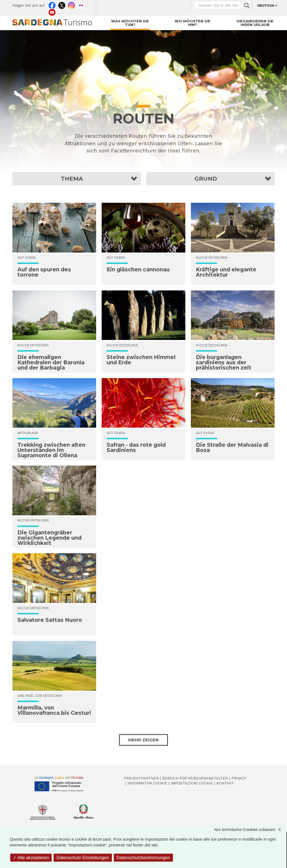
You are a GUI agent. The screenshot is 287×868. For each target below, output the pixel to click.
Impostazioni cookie (192, 783)
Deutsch (266, 6)
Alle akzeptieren (31, 858)
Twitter (62, 4)
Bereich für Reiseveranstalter (195, 778)
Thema (72, 179)
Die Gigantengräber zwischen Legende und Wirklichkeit (49, 538)
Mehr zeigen (143, 740)
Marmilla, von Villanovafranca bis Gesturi (54, 710)
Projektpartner (141, 778)
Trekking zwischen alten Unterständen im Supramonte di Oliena (51, 450)
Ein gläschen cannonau (138, 270)
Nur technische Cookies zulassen (250, 829)
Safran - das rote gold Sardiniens (136, 448)
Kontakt (225, 783)
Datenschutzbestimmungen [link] (143, 858)
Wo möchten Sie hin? (193, 23)
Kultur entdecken (33, 345)
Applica (247, 6)
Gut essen (27, 258)
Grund (206, 179)
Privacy (239, 778)
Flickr (81, 4)
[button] (77, 179)
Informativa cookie (147, 783)
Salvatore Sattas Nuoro (50, 620)
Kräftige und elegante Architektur (226, 272)
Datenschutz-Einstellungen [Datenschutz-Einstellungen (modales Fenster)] (83, 858)
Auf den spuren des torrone (44, 272)
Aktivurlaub (28, 433)
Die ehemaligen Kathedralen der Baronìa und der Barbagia (51, 362)
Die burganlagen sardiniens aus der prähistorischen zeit (224, 362)
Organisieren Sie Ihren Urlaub (255, 23)
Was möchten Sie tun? (130, 23)
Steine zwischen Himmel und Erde (141, 360)
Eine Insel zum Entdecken (40, 696)
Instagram (71, 4)
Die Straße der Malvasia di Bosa (232, 448)
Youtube (52, 11)
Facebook (52, 4)
